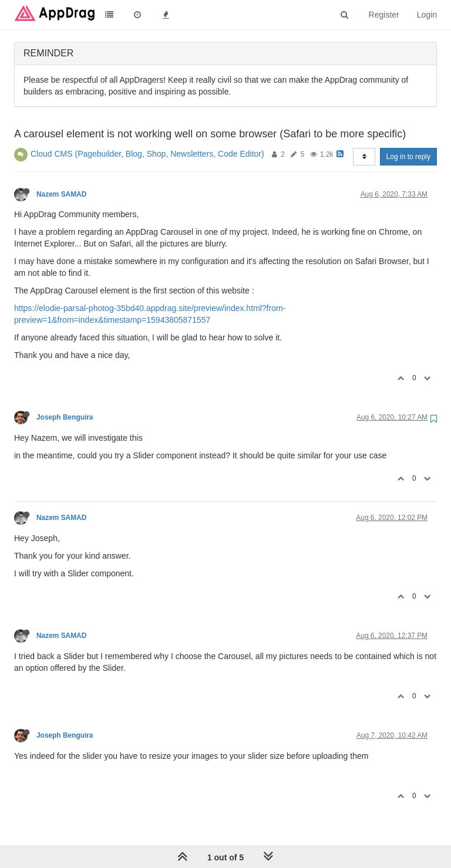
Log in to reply (408, 157)
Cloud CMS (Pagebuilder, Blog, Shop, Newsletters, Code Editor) (147, 154)
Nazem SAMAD (61, 194)
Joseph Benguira (65, 417)
